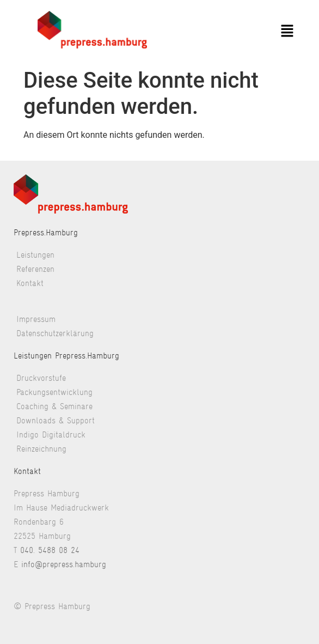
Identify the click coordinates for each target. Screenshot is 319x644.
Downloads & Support (56, 420)
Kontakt (30, 283)
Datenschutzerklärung (55, 333)
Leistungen (35, 255)
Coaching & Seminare (54, 406)
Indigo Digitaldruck (51, 435)
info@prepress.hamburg (64, 564)
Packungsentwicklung (54, 392)
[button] (287, 32)
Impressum (36, 319)
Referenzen (35, 269)
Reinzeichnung (41, 449)
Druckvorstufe (41, 378)
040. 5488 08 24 (50, 550)
